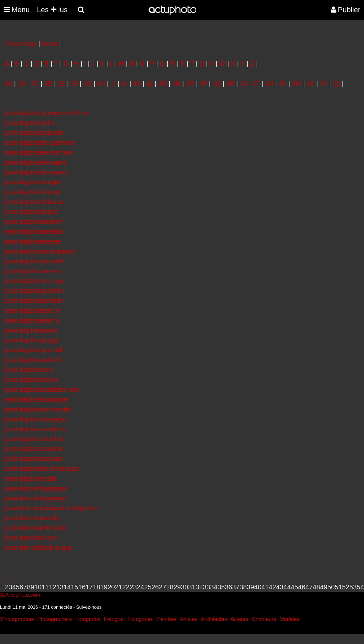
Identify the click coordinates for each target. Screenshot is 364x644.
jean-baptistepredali (34, 350)
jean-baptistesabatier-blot (42, 389)
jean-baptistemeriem (35, 222)
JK (137, 83)
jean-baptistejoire (30, 123)
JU (269, 83)
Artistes (189, 619)
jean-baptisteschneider (38, 409)
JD (48, 83)
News (50, 44)
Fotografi (114, 619)
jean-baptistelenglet (33, 182)
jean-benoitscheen (32, 538)
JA (9, 83)
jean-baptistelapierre (35, 133)
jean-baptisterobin (31, 380)
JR (230, 83)
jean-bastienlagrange (36, 488)
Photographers (55, 619)
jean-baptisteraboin (33, 360)
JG (88, 83)
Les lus (52, 10)
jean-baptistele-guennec (40, 143)
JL (149, 83)
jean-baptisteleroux (33, 192)
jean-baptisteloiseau (34, 202)
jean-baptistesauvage (36, 399)
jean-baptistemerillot (34, 231)
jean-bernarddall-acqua (39, 548)
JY (324, 83)
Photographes (17, 619)
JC (35, 83)
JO (190, 83)
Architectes (214, 619)
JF (74, 83)
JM (163, 83)
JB (22, 83)
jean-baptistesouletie (35, 429)
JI (113, 83)
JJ (124, 83)
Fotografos (88, 619)
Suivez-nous (89, 607)
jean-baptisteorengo (34, 281)
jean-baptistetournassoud (42, 469)
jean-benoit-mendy (32, 518)
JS (244, 83)
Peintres (167, 619)
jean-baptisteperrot (32, 310)
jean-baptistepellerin (34, 291)
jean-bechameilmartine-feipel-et (51, 508)
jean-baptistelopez (32, 212)
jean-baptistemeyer (33, 241)
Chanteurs (264, 619)
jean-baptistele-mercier (38, 152)
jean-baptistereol (29, 370)
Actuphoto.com (23, 595)
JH (101, 83)
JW (297, 83)
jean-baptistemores (33, 271)
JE (61, 83)
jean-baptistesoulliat (34, 439)
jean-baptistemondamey (40, 251)
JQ (217, 83)
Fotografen (141, 619)
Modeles (289, 619)
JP (203, 83)
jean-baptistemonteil (34, 261)
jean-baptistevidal (31, 478)
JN (176, 83)
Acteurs (239, 619)
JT (256, 83)
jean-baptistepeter (31, 330)
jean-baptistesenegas (36, 419)
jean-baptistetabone (34, 459)
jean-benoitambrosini (36, 528)
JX (310, 83)
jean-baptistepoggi (32, 340)
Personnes (21, 44)
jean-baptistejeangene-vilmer (47, 113)
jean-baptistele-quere (36, 162)
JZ (336, 83)
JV (282, 83)
